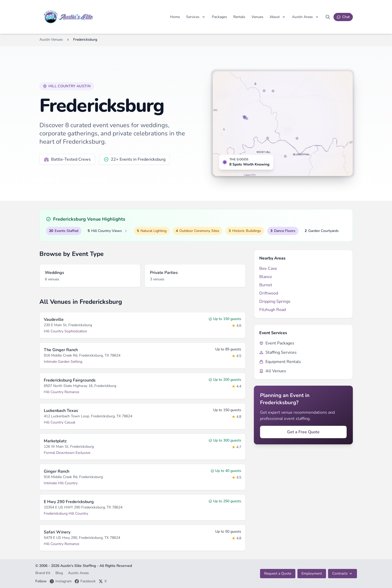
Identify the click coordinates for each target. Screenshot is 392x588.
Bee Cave (268, 269)
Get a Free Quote (303, 432)
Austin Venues (51, 40)
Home (175, 17)
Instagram (61, 581)
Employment (312, 573)
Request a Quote (278, 573)
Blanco (266, 277)
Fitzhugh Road (273, 310)
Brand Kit (43, 573)
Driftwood (269, 293)
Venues (257, 17)
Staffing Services (278, 352)
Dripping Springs (275, 301)
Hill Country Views (108, 231)
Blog (60, 573)
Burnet (266, 285)
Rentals (239, 17)
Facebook (85, 581)
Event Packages (277, 343)
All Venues (273, 371)
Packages (219, 17)
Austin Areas (78, 573)
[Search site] (328, 17)
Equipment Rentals (280, 362)
